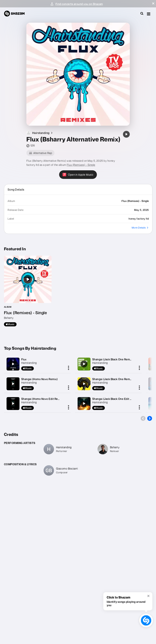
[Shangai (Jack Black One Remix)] (84, 364)
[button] (153, 3)
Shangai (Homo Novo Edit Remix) (42, 399)
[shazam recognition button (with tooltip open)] (146, 620)
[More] (69, 368)
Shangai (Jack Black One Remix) (113, 359)
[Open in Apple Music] (78, 175)
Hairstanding (29, 363)
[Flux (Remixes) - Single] (28, 291)
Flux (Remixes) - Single (81, 165)
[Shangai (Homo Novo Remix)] (13, 384)
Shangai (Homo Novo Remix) (39, 379)
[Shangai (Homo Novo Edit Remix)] (13, 403)
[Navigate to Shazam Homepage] (16, 14)
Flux (24, 359)
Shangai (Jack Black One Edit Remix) (116, 399)
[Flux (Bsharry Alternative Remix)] (126, 134)
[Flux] (13, 364)
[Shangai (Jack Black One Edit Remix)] (84, 403)
